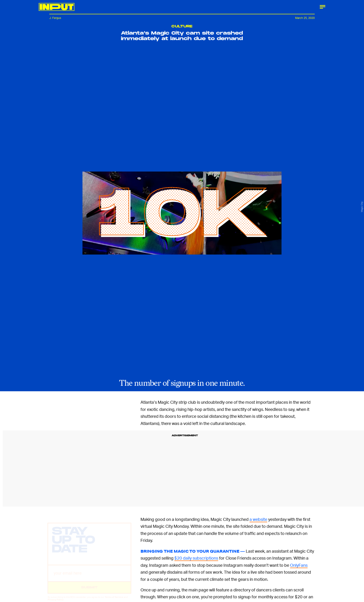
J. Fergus (55, 18)
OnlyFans (299, 565)
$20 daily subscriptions (196, 558)
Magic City (362, 207)
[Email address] (89, 577)
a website (258, 519)
